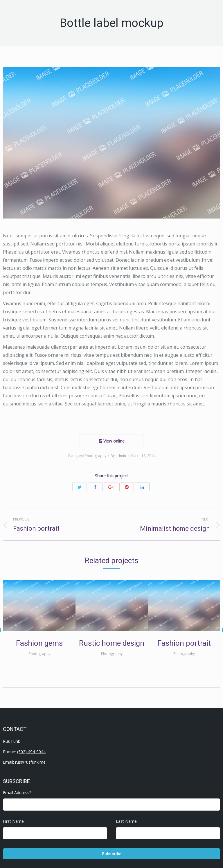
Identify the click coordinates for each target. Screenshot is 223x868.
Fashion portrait (184, 643)
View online (112, 441)
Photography (96, 456)
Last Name (126, 821)
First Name (13, 821)
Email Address (17, 793)
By (118, 456)
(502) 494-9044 (31, 752)
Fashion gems (39, 643)
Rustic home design (112, 643)
